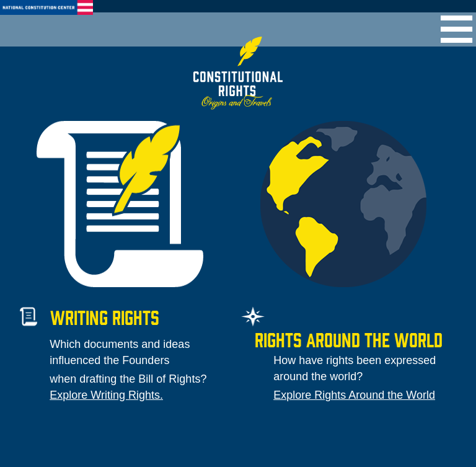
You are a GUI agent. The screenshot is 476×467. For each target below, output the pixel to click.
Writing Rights (105, 317)
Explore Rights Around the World (354, 395)
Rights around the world (349, 339)
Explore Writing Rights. (106, 395)
